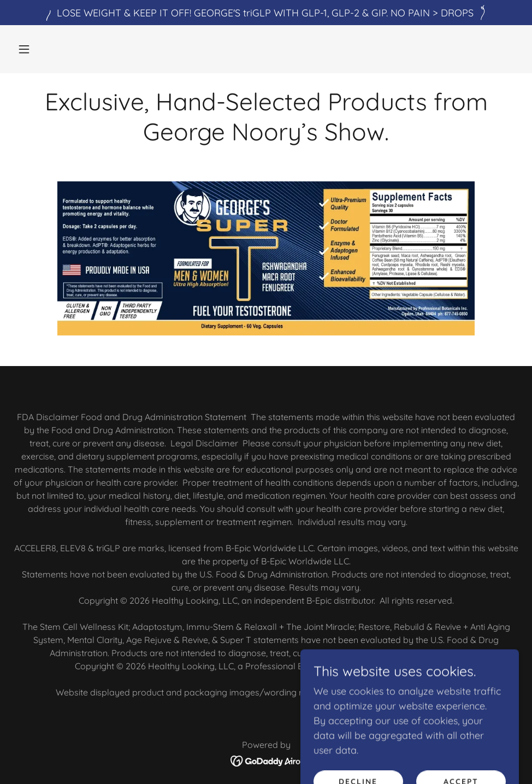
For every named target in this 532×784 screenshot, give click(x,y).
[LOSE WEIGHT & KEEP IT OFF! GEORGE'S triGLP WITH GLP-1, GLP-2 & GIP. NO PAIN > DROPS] (266, 13)
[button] (24, 49)
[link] (266, 760)
